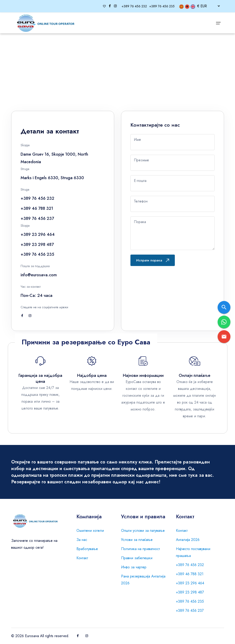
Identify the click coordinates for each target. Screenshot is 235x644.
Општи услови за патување (143, 531)
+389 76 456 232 (190, 565)
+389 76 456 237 (190, 611)
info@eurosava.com (39, 275)
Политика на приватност (140, 549)
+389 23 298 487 (190, 592)
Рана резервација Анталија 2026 (143, 580)
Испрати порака (153, 260)
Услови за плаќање (137, 540)
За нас (82, 540)
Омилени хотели (90, 531)
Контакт (82, 558)
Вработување (87, 549)
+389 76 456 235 (190, 601)
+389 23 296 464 (190, 583)
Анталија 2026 (188, 540)
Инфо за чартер (134, 567)
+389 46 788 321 (190, 574)
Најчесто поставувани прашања (193, 552)
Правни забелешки (137, 558)
